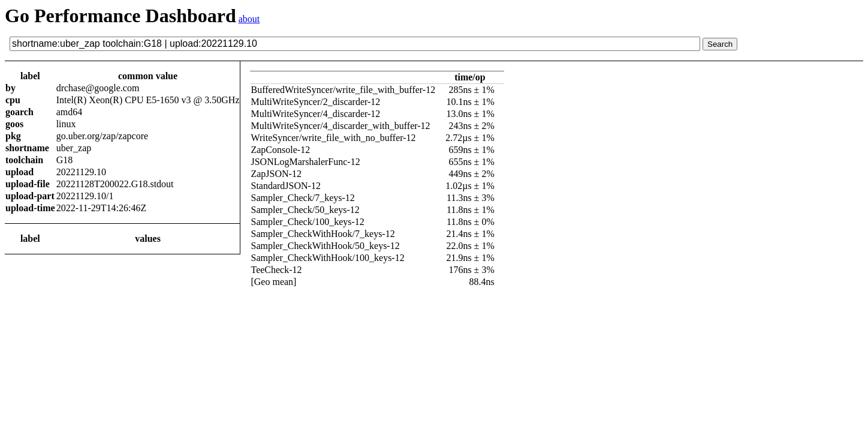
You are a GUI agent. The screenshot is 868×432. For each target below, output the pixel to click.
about (249, 19)
